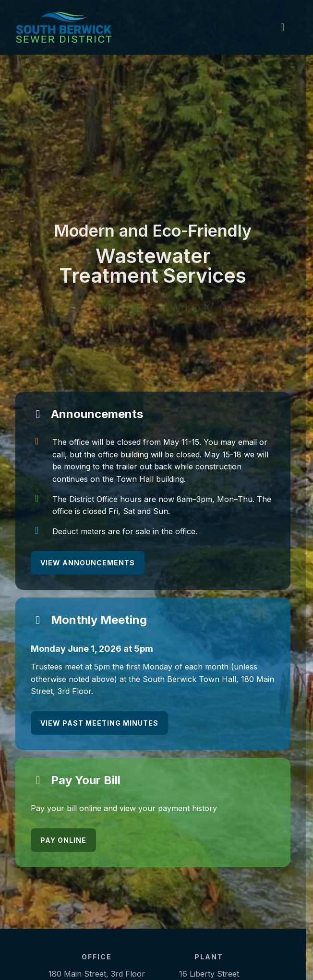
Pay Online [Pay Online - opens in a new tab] (63, 840)
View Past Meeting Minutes (99, 723)
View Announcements (88, 563)
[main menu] (282, 27)
